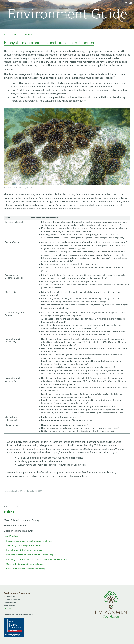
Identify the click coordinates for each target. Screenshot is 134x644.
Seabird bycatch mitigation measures (24, 546)
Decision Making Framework (19, 531)
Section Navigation (19, 35)
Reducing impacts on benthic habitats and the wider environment (37, 559)
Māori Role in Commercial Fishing (21, 520)
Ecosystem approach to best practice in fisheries (29, 541)
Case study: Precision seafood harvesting (26, 569)
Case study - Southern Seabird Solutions (25, 564)
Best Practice (11, 536)
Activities (12, 507)
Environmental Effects (16, 526)
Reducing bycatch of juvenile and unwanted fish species (32, 555)
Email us (7, 609)
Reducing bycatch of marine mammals (24, 550)
